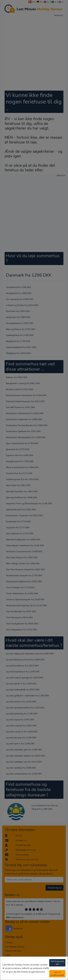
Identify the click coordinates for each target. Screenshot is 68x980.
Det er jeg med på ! (57, 963)
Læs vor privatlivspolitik (57, 974)
